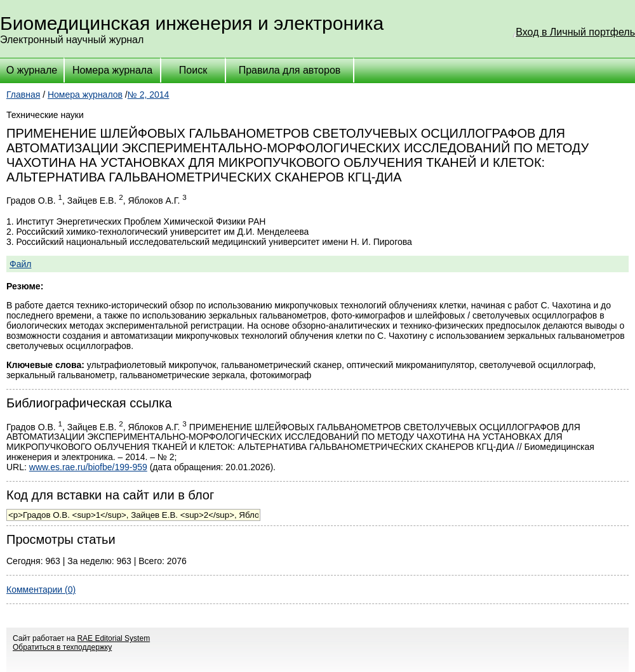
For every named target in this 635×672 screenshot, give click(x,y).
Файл (20, 264)
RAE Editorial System (113, 638)
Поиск (193, 70)
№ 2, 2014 (149, 95)
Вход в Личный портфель (575, 32)
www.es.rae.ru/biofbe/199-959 (88, 467)
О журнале (32, 70)
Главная (23, 95)
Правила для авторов (290, 70)
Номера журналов (85, 95)
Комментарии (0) (41, 590)
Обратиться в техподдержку (62, 647)
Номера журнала (112, 70)
